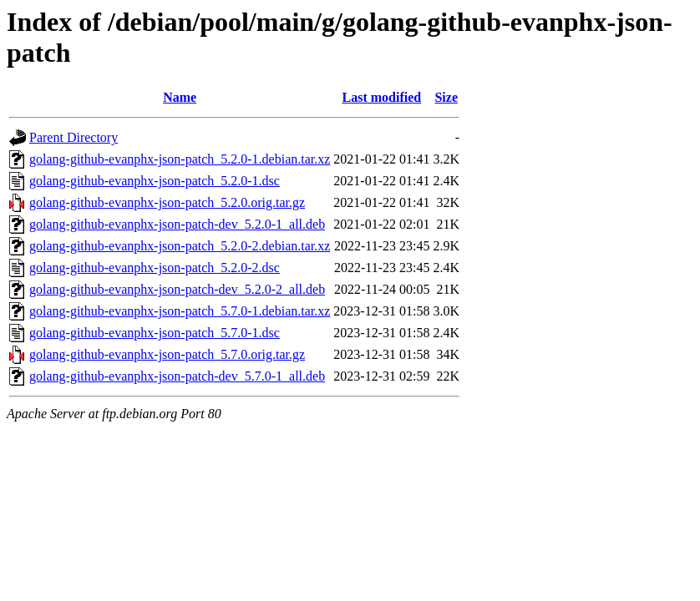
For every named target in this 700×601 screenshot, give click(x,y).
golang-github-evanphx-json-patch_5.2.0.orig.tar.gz (167, 202)
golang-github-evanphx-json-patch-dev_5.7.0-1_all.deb (177, 376)
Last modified (382, 97)
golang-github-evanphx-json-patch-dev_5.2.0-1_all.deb (177, 224)
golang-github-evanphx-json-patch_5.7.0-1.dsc (155, 333)
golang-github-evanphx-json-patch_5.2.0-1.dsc (155, 181)
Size (446, 97)
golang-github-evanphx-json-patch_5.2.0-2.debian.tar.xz (180, 246)
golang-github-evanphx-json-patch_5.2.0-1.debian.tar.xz (180, 159)
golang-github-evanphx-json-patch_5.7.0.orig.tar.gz (167, 354)
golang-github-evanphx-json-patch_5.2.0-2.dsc (155, 268)
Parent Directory (74, 137)
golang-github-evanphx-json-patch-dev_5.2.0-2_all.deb (177, 289)
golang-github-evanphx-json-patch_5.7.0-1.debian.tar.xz (180, 311)
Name (180, 97)
